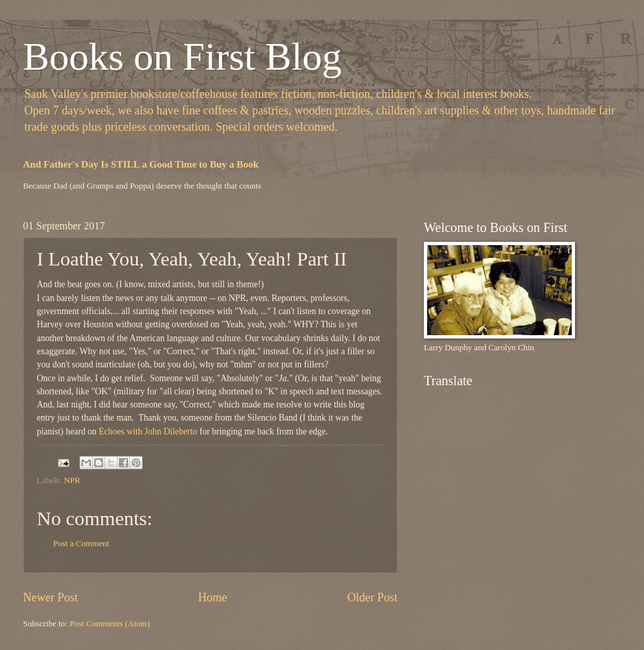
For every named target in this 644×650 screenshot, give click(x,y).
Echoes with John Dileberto (148, 431)
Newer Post (51, 597)
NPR (72, 480)
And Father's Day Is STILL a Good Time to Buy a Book (141, 164)
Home (212, 597)
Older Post (372, 597)
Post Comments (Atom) (110, 624)
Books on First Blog (182, 57)
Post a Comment (81, 544)
